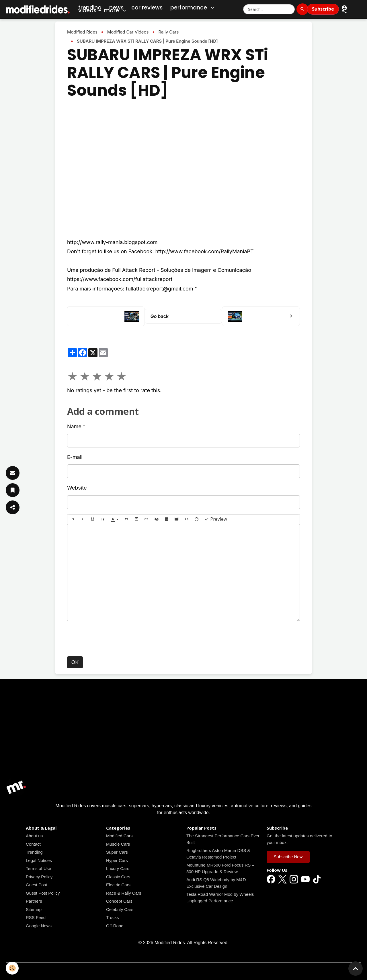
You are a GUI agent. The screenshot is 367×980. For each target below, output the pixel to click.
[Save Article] (13, 490)
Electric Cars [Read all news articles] (118, 885)
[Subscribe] (13, 473)
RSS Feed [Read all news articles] (36, 917)
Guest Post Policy (43, 893)
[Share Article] (13, 507)
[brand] (38, 9)
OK (75, 662)
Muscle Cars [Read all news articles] (118, 844)
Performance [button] (193, 8)
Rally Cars (168, 32)
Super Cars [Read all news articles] (117, 852)
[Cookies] (12, 968)
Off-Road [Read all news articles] (115, 926)
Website (77, 488)
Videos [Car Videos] (87, 10)
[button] (344, 11)
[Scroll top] (356, 969)
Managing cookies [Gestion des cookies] (184, 971)
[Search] (302, 9)
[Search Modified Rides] (269, 9)
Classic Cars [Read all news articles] (118, 877)
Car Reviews (147, 8)
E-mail (75, 457)
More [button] (116, 11)
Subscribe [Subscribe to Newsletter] (323, 9)
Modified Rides (82, 32)
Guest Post (36, 885)
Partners (34, 901)
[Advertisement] (183, 737)
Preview (216, 519)
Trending (34, 852)
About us (34, 836)
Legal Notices (39, 860)
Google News (39, 926)
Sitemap (34, 909)
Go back (160, 316)
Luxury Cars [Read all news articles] (118, 868)
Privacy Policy (39, 877)
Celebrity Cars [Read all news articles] (120, 909)
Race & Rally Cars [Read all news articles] (124, 893)
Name (74, 426)
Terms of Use (38, 868)
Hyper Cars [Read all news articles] (117, 860)
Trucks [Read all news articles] (112, 917)
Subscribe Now (288, 857)
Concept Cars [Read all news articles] (119, 901)
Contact (33, 844)
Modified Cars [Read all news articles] (119, 836)
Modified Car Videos (128, 32)
